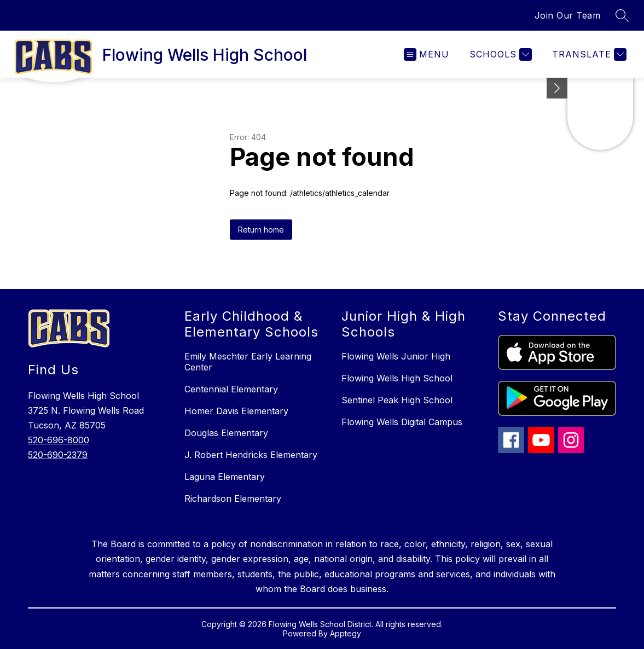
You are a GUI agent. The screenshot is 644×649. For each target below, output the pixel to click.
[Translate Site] (588, 54)
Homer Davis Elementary (236, 411)
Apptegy (346, 633)
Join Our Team (568, 15)
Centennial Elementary (231, 389)
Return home (261, 230)
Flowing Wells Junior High (396, 356)
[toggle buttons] (557, 88)
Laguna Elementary (225, 477)
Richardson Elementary (233, 499)
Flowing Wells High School (397, 378)
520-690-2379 (58, 455)
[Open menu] (427, 54)
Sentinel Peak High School (397, 400)
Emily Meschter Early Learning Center (248, 362)
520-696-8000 (59, 440)
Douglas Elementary (226, 433)
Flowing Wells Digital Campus (402, 422)
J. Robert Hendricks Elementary (251, 455)
